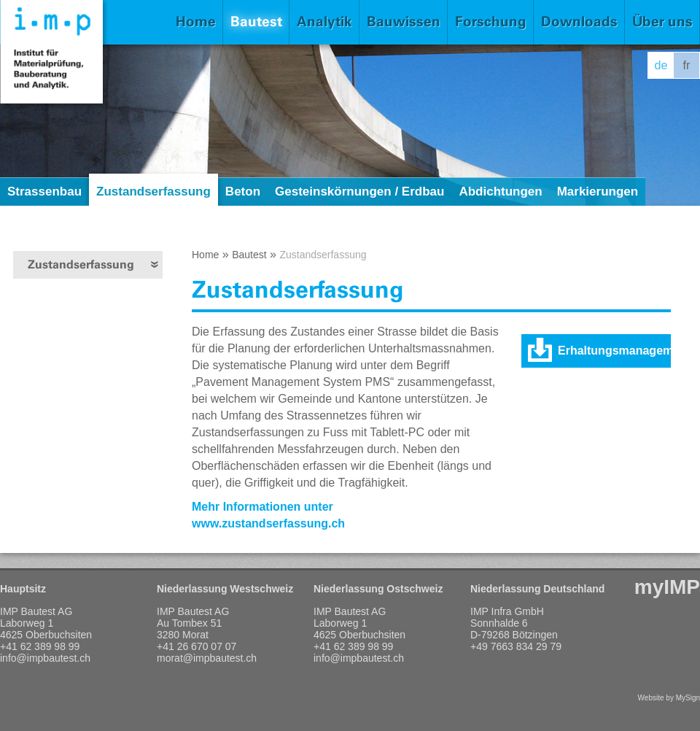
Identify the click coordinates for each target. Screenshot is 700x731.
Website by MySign (669, 698)
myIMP (667, 587)
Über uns (662, 22)
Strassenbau (44, 192)
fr (687, 65)
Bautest (256, 22)
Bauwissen (404, 22)
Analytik (324, 22)
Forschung (491, 22)
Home (196, 22)
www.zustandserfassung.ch (268, 523)
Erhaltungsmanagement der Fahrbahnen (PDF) (614, 356)
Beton (243, 192)
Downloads (579, 22)
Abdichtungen (500, 192)
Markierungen (598, 192)
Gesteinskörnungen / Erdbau (359, 192)
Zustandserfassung (153, 192)
